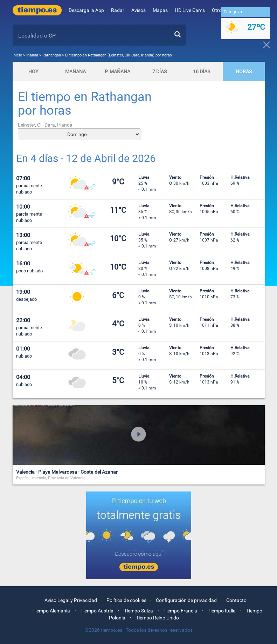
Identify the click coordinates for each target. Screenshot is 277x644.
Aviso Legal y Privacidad (71, 600)
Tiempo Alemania (51, 611)
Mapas (160, 10)
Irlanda (33, 55)
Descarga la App (86, 10)
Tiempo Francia (180, 611)
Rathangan (52, 55)
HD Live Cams (190, 10)
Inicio (17, 55)
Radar (118, 10)
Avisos (138, 10)
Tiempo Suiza (138, 611)
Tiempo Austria (97, 611)
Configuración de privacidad (186, 600)
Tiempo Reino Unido (157, 618)
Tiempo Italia (222, 611)
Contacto (236, 600)
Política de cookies (126, 600)
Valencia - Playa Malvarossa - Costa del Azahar (67, 472)
